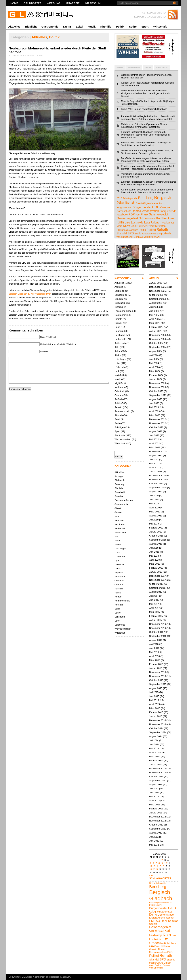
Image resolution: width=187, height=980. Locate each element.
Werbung (54, 3)
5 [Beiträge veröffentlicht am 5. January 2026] (150, 863)
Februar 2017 (156, 616)
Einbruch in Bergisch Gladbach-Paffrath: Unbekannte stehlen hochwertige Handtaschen (149, 183)
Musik (92, 27)
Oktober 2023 (156, 391)
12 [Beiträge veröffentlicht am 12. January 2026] (151, 866)
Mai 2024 (154, 363)
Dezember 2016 (158, 624)
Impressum (93, 3)
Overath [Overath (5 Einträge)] (152, 226)
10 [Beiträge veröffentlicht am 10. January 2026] (166, 863)
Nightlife (106, 27)
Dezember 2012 (158, 817)
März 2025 (155, 323)
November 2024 (158, 339)
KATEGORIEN (123, 278)
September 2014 (158, 732)
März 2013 (155, 805)
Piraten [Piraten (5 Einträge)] (162, 226)
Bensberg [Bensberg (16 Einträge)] (146, 198)
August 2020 (156, 492)
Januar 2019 (156, 532)
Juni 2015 (154, 696)
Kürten (118, 355)
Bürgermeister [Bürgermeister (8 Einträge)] (142, 207)
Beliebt (120, 68)
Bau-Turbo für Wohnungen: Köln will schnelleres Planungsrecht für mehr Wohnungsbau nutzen (146, 160)
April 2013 (154, 801)
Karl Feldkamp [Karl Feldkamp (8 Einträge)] (166, 218)
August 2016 (156, 640)
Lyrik (117, 371)
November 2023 (158, 387)
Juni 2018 (154, 552)
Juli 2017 (154, 596)
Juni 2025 (154, 311)
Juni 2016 (154, 648)
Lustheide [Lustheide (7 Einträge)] (137, 222)
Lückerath (120, 367)
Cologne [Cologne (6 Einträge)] (165, 207)
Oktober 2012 (156, 825)
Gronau (118, 323)
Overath (119, 395)
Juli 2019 (154, 520)
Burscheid (120, 303)
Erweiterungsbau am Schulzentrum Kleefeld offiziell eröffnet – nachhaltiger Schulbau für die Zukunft (148, 167)
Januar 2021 (156, 471)
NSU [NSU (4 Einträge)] (133, 226)
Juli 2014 (154, 740)
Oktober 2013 (156, 777)
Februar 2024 (156, 375)
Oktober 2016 (156, 632)
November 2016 (158, 628)
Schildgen (120, 427)
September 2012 (158, 829)
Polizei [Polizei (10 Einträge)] (151, 230)
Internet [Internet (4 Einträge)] (151, 218)
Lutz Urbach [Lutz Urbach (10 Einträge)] (153, 222)
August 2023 (156, 399)
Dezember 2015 (158, 672)
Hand (117, 327)
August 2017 (156, 592)
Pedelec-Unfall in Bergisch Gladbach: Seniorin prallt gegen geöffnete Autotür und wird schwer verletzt (148, 118)
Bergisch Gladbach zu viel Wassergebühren (30, 294)
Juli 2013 (154, 789)
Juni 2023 (154, 403)
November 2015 (158, 676)
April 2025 (154, 319)
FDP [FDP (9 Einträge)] (132, 214)
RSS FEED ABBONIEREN (154, 13)
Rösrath (119, 415)
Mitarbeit (73, 3)
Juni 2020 (154, 500)
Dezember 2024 (158, 335)
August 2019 (156, 516)
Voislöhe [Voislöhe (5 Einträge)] (149, 237)
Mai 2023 (154, 407)
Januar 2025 (156, 331)
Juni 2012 (154, 841)
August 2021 (156, 455)
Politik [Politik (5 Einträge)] (142, 230)
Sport (145, 27)
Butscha (119, 307)
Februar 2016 (156, 664)
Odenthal (119, 391)
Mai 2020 (154, 504)
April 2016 (154, 656)
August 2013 (156, 785)
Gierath (118, 319)
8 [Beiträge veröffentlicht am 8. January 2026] (159, 863)
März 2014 (155, 756)
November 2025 (158, 291)
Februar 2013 (156, 809)
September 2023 (158, 395)
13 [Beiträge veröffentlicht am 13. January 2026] (154, 866)
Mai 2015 (154, 700)
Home (14, 3)
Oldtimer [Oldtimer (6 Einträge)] (142, 226)
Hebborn (119, 331)
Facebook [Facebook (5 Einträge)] (122, 215)
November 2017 (158, 580)
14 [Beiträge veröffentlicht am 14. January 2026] (157, 866)
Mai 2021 (154, 463)
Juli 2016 (154, 644)
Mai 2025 (154, 315)
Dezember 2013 (158, 768)
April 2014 (154, 752)
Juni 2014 (154, 744)
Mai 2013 (154, 797)
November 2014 (158, 724)
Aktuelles (14, 27)
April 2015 (154, 704)
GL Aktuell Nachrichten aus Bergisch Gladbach (46, 977)
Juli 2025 (154, 307)
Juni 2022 (154, 435)
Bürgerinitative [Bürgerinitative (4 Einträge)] (124, 208)
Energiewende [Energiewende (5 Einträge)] (168, 211)
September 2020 (158, 488)
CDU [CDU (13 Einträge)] (156, 207)
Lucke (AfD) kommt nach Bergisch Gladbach (144, 109)
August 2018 (156, 544)
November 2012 (158, 821)
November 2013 (158, 772)
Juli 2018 (154, 548)
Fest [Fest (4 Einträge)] (138, 215)
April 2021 (154, 467)
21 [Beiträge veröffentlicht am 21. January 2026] (157, 869)
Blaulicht (31, 27)
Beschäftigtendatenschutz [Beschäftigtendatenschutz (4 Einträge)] (150, 203)
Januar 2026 (156, 283)
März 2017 (155, 612)
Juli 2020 (154, 496)
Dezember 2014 (158, 720)
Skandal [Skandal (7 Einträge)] (122, 233)
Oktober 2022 (156, 427)
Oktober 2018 (156, 536)
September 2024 (158, 347)
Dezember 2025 (158, 287)
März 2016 (155, 660)
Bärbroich (120, 291)
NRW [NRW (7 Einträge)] (126, 226)
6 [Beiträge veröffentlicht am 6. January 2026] (153, 863)
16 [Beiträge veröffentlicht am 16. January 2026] (163, 866)
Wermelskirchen (123, 439)
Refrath (118, 407)
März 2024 (155, 371)
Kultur (67, 27)
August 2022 (156, 431)
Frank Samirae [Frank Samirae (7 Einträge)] (150, 214)
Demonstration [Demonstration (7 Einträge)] (150, 211)
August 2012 (156, 833)
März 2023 (155, 415)
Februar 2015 (156, 712)
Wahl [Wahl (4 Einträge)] (157, 237)
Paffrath (119, 399)
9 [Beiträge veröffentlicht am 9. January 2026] (162, 863)
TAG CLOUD (162, 68)
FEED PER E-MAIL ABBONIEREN (150, 17)
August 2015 (156, 688)
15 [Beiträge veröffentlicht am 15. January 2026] (160, 866)
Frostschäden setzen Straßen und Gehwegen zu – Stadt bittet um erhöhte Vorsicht (147, 144)
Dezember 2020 (158, 475)
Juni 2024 (154, 359)
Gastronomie (50, 27)
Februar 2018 (156, 568)
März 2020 (155, 512)
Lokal (80, 27)
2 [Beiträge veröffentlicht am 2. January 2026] (162, 860)
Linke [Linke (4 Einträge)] (127, 223)
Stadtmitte (120, 435)
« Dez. (153, 876)
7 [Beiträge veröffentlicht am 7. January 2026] (156, 863)
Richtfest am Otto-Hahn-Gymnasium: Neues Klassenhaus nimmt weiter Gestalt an (144, 126)
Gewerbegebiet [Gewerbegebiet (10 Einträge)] (127, 218)
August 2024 (156, 351)
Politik (120, 27)
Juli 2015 (154, 692)
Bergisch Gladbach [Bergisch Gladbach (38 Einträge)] (161, 895)
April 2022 (154, 443)
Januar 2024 (156, 379)
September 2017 (158, 588)
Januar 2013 (156, 813)
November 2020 (158, 480)
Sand (117, 419)
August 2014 (156, 736)
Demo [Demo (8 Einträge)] (136, 211)
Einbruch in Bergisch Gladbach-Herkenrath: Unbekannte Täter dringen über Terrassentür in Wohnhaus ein (145, 135)
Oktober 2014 (156, 728)
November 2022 (158, 423)
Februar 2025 (156, 327)
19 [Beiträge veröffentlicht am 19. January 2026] (151, 869)
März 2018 (155, 564)
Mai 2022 (154, 439)
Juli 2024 (154, 355)
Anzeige (119, 287)
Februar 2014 (156, 760)
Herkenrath (120, 339)
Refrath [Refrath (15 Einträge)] (162, 230)
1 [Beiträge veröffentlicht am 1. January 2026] (159, 860)
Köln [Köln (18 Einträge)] (120, 222)
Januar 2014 (156, 764)
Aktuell (148, 68)
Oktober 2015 (156, 680)
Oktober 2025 (156, 295)
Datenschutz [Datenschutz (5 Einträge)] (124, 211)
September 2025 (158, 299)
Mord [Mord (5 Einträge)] (120, 226)
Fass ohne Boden (124, 311)
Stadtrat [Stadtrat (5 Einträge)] (139, 234)
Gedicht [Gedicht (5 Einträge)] (165, 215)
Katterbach (120, 343)
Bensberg (120, 295)
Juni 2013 (154, 793)
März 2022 (155, 447)
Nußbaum (120, 387)
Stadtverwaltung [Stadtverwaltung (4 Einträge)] (153, 234)
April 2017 (154, 608)
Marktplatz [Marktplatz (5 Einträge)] (168, 223)
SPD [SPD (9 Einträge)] (131, 233)
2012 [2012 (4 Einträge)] (119, 198)
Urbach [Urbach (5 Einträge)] (167, 234)
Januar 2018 (156, 572)
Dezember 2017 (158, 576)
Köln (117, 347)
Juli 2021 (154, 459)
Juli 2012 (154, 837)
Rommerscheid (122, 411)
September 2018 (158, 540)
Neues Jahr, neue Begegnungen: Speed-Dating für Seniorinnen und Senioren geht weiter (147, 152)
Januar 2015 (156, 716)
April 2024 (154, 367)
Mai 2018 (154, 556)
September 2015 (158, 684)
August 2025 (156, 303)
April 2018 (154, 560)
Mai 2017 (154, 604)
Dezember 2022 (158, 419)
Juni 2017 (154, 600)
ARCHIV (154, 278)
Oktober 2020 (156, 484)
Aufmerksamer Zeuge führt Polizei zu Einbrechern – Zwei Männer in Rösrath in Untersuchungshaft (148, 191)
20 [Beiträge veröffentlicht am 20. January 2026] (154, 869)
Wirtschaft (160, 27)
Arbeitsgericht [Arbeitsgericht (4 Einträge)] (130, 198)
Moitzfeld (119, 375)
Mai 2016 (154, 652)
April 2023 (154, 411)
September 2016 (158, 636)
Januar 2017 (156, 620)
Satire (133, 27)
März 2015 (155, 708)
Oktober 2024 (156, 343)
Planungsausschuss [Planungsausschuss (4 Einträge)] (127, 230)
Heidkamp (120, 335)
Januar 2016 (156, 668)
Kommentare (134, 68)
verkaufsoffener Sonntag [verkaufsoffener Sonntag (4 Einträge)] (130, 237)
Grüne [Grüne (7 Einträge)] (143, 218)
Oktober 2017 (156, 584)
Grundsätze (32, 3)
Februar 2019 (156, 528)
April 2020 (154, 508)
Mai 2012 (154, 845)
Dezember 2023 (158, 383)
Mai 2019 (154, 524)
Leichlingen (120, 359)
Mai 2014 (154, 748)
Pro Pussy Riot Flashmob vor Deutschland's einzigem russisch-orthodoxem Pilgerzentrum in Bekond (146, 93)
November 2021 (158, 451)
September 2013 (158, 781)
